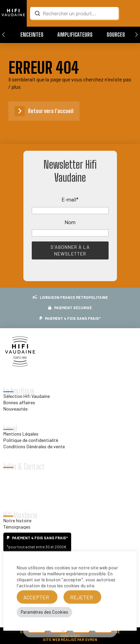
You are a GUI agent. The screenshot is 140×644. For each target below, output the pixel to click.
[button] (32, 35)
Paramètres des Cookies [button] (44, 612)
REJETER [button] (82, 597)
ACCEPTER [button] (36, 597)
